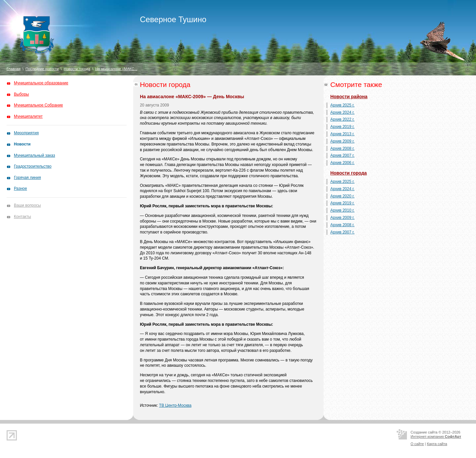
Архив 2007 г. (342, 155)
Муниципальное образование (41, 83)
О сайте (417, 444)
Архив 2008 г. (342, 148)
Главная (14, 69)
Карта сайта (437, 444)
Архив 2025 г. (342, 105)
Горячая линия (27, 178)
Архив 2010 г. (342, 210)
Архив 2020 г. (342, 196)
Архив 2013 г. (342, 134)
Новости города (77, 69)
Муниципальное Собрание (38, 105)
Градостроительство (33, 166)
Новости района (349, 97)
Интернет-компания (436, 437)
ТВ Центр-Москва (175, 405)
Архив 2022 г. (342, 119)
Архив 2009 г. (342, 141)
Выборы (21, 94)
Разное (20, 188)
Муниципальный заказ (34, 155)
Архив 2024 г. (342, 112)
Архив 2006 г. (342, 163)
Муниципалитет (28, 116)
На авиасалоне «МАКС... (116, 69)
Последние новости (42, 69)
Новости (22, 144)
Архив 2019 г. (342, 127)
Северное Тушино (173, 19)
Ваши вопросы (27, 205)
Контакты (22, 217)
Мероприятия (26, 133)
